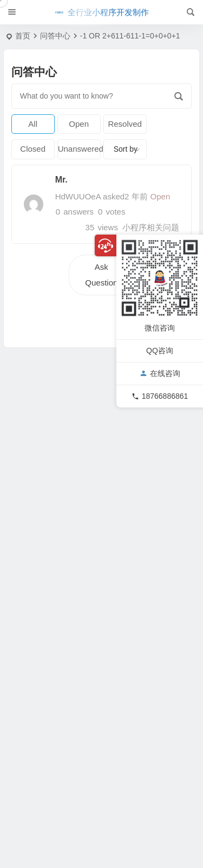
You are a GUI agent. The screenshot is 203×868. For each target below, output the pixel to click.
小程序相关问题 (151, 227)
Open (79, 124)
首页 (23, 36)
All (33, 124)
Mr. (61, 180)
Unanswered (79, 149)
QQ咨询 (160, 351)
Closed (33, 149)
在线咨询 (160, 373)
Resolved (125, 124)
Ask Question (101, 275)
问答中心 (55, 36)
